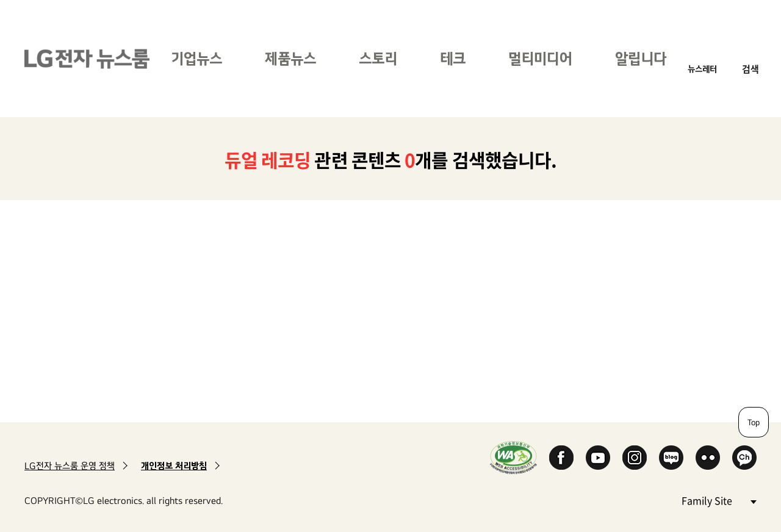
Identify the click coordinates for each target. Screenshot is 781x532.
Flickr (708, 458)
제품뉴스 (290, 58)
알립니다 (641, 58)
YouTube (598, 458)
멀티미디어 (540, 58)
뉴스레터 (702, 69)
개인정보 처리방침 (174, 466)
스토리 (378, 58)
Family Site (719, 500)
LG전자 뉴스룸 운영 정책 (70, 466)
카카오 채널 (744, 458)
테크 (453, 58)
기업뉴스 (196, 58)
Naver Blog (671, 458)
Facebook (561, 458)
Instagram (635, 458)
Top (754, 422)
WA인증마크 (513, 457)
